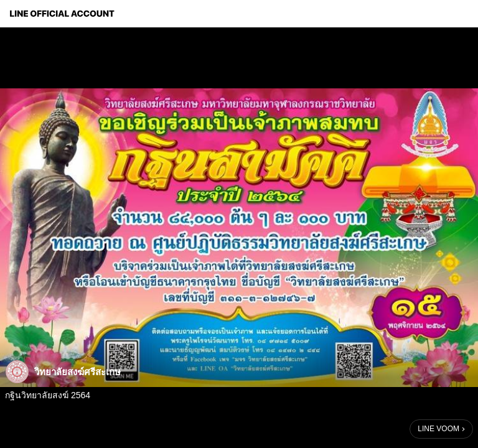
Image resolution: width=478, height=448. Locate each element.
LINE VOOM (438, 429)
